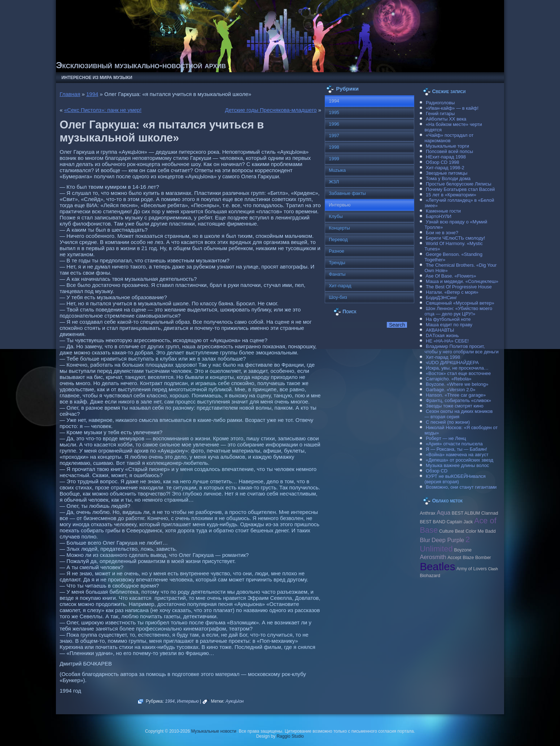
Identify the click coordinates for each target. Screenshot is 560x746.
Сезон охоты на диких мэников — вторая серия (458, 414)
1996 (334, 124)
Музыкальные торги (447, 146)
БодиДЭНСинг (441, 298)
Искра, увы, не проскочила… (457, 368)
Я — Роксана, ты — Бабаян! (456, 449)
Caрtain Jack (460, 522)
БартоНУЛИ (439, 216)
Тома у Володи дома (448, 178)
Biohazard (430, 576)
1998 (334, 147)
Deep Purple (448, 540)
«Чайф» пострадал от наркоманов (449, 138)
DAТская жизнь (442, 335)
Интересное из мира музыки (97, 78)
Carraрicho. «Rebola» (449, 379)
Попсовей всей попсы (449, 151)
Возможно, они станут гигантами (461, 487)
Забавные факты (347, 193)
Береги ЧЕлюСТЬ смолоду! (455, 238)
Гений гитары (440, 114)
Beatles (437, 566)
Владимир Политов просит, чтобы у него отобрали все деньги (461, 349)
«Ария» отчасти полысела (454, 444)
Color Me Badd (480, 531)
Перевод (338, 239)
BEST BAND (432, 522)
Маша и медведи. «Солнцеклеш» (462, 281)
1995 (334, 112)
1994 (92, 94)
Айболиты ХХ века (446, 119)
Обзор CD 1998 (442, 162)
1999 (334, 159)
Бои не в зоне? (442, 233)
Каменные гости (443, 211)
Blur (425, 540)
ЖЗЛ (334, 182)
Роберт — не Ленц (446, 438)
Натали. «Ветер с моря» (452, 292)
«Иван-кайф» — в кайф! (452, 108)
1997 (334, 136)
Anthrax (427, 513)
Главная (70, 94)
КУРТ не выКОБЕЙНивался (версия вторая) (455, 479)
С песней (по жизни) (448, 422)
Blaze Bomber (477, 558)
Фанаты (337, 274)
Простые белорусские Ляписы (458, 184)
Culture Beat (452, 531)
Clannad (490, 513)
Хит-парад (340, 286)
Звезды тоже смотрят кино (455, 406)
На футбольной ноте (448, 319)
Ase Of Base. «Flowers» (451, 276)
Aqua (443, 512)
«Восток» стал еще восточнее (458, 373)
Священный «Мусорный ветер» (460, 303)
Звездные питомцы (447, 173)
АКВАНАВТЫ (440, 330)
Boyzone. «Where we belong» (457, 384)
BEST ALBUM (466, 513)
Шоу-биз (338, 297)
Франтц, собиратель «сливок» (458, 400)
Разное (336, 251)
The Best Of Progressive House (459, 287)
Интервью (188, 701)
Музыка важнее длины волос (457, 465)
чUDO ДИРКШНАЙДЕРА (452, 363)
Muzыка (337, 170)
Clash (493, 569)
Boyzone (463, 550)
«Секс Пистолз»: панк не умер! (103, 110)
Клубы (336, 216)
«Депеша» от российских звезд (460, 460)
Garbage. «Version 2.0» (450, 390)
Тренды (337, 263)
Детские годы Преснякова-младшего (271, 110)
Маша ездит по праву (449, 325)
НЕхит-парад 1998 (446, 157)
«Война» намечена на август (457, 455)
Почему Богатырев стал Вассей (460, 189)
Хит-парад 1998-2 (445, 168)
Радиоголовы (440, 103)
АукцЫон (235, 701)
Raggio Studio (290, 736)
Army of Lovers (472, 569)
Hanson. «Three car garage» (456, 395)
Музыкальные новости (214, 731)
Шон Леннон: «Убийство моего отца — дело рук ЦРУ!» (458, 311)
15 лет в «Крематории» (451, 195)
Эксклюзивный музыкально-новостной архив (141, 65)
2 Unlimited (445, 544)
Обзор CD (437, 471)
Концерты (339, 228)
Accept (454, 558)
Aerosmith (433, 557)
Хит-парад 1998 (443, 357)
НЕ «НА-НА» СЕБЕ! (447, 341)
